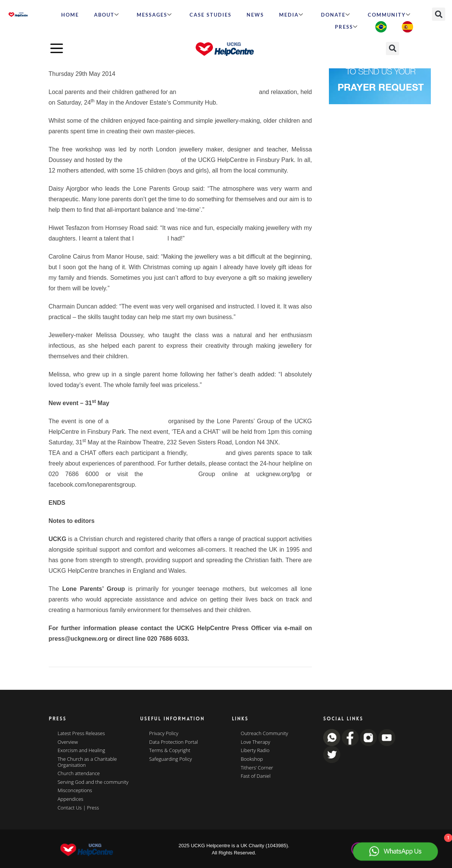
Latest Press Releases (81, 734)
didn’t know (151, 238)
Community (389, 15)
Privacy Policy (164, 734)
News (255, 15)
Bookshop (252, 759)
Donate (336, 15)
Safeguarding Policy (170, 759)
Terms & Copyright (170, 751)
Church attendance (79, 774)
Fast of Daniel (256, 776)
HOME (70, 15)
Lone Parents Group (152, 160)
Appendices (71, 799)
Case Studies (211, 15)
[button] (439, 14)
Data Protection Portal (174, 742)
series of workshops (138, 421)
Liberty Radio (255, 751)
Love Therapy (256, 742)
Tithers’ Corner (257, 768)
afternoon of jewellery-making (218, 92)
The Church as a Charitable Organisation (87, 762)
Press (346, 27)
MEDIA (291, 15)
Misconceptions (75, 791)
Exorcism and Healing (82, 751)
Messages (154, 15)
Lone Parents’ (170, 474)
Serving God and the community (93, 782)
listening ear (207, 453)
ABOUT (107, 15)
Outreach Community (265, 734)
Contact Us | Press (79, 808)
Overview (68, 742)
